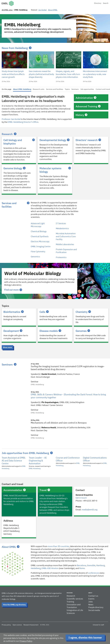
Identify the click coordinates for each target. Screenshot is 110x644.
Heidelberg (36, 568)
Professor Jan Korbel (11, 119)
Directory (98, 3)
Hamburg (100, 566)
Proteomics (61, 257)
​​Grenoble (91, 566)
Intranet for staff (98, 625)
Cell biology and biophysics (19, 142)
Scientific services (75, 599)
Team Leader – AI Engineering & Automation (38, 461)
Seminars (75, 89)
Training (70, 602)
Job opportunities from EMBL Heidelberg (25, 453)
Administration (86, 98)
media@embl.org (90, 510)
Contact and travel (103, 89)
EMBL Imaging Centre (41, 247)
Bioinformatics (14, 312)
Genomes (83, 331)
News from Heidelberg (15, 48)
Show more (7, 347)
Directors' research (88, 140)
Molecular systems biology (55, 170)
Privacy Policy (26, 641)
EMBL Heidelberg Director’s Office (23, 122)
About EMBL (53, 10)
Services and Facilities (55, 89)
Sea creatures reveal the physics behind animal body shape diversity (41, 74)
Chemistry (83, 312)
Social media (94, 610)
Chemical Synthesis (40, 237)
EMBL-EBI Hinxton (50, 568)
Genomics (35, 257)
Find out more (13, 290)
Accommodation (15, 490)
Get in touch (81, 498)
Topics (67, 89)
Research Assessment (31, 625)
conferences (93, 573)
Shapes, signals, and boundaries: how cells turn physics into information (68, 74)
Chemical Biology (39, 231)
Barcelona (81, 566)
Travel (45, 490)
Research (7, 134)
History (81, 115)
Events (91, 599)
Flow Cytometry (38, 252)
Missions (70, 593)
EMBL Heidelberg (35, 469)
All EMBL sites (7, 10)
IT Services (61, 224)
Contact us (93, 596)
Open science (17, 625)
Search (106, 3)
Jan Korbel (42, 10)
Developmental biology (55, 140)
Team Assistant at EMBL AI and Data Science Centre (14, 461)
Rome (82, 568)
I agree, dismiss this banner (85, 638)
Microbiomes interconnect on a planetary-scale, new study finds (95, 74)
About (90, 593)
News (91, 605)
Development (13, 331)
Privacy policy (6, 625)
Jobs (91, 602)
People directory (96, 607)
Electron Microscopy (40, 242)
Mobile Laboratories (65, 244)
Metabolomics (62, 229)
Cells (44, 312)
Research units (39, 89)
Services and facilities (9, 205)
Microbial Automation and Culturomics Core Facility (66, 237)
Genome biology (14, 168)
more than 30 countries (58, 546)
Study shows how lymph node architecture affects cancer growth (13, 74)
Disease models (50, 331)
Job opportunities (87, 89)
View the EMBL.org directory (14, 605)
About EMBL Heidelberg (22, 89)
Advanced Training (88, 106)
